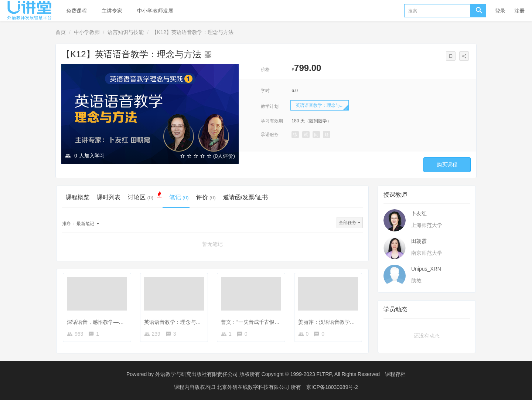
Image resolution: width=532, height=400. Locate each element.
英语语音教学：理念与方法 (175, 322)
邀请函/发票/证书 (245, 197)
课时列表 (109, 197)
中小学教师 (87, 32)
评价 (206, 197)
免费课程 (76, 11)
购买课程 (447, 165)
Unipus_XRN (426, 269)
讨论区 (145, 197)
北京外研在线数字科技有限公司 (254, 387)
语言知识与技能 (126, 32)
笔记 (179, 197)
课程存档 (395, 374)
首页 (61, 32)
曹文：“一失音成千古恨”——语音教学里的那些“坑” (279, 322)
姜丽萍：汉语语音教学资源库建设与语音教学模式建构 (360, 322)
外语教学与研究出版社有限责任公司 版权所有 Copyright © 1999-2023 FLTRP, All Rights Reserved (267, 374)
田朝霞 (419, 241)
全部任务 (350, 223)
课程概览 (78, 197)
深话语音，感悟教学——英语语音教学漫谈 (116, 322)
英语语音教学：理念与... (320, 105)
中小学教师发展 (155, 11)
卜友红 (419, 213)
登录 (500, 11)
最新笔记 (81, 224)
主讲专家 (112, 11)
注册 (519, 11)
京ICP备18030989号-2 (332, 387)
